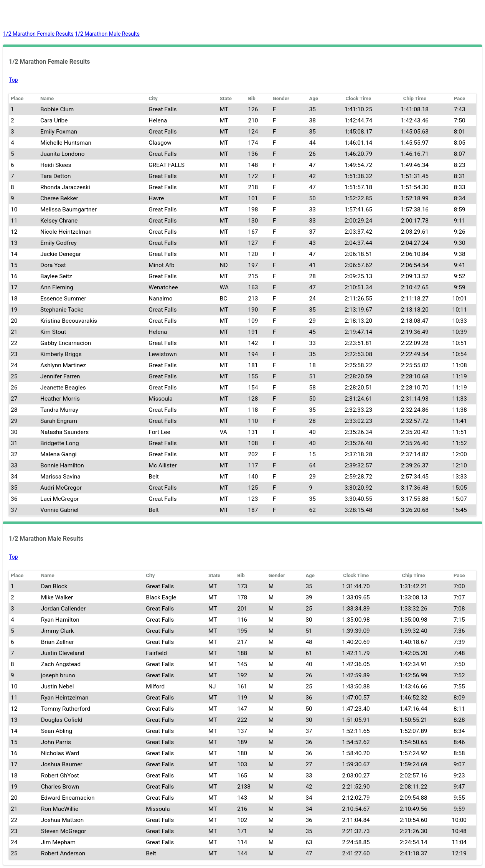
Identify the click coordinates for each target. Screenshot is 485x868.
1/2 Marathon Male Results (107, 34)
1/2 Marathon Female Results (38, 34)
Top (13, 80)
